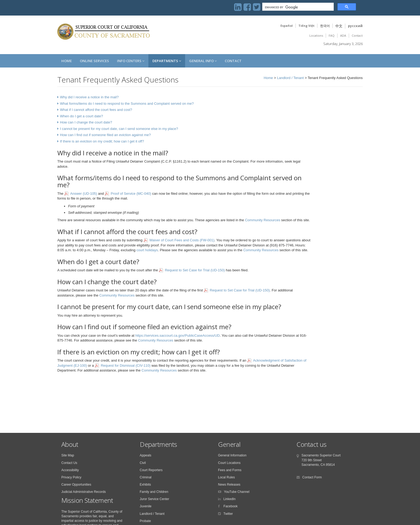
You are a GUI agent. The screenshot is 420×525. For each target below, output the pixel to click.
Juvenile (146, 506)
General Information (232, 455)
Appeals (146, 455)
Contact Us (69, 463)
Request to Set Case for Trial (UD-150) (195, 270)
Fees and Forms (230, 470)
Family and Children (154, 492)
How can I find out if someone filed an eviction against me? (105, 135)
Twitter (228, 514)
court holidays (147, 250)
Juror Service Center (155, 499)
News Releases (229, 485)
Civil (143, 463)
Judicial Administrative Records (84, 492)
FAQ (332, 35)
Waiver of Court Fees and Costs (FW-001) (182, 240)
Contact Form (312, 477)
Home (67, 61)
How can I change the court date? (86, 122)
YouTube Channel (237, 492)
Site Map (68, 455)
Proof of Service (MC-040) (131, 194)
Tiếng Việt (306, 26)
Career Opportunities (76, 485)
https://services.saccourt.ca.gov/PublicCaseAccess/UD (177, 335)
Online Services (94, 61)
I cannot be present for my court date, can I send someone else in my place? (119, 129)
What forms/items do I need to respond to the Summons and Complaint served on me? (127, 104)
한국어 (325, 26)
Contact (357, 35)
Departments (167, 61)
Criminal (146, 477)
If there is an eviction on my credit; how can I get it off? (102, 141)
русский (355, 26)
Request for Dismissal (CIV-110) (126, 365)
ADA (343, 35)
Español (287, 26)
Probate (145, 521)
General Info (203, 61)
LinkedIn (229, 499)
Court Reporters (151, 470)
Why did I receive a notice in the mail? (89, 97)
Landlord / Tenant (290, 78)
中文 (339, 26)
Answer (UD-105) (84, 194)
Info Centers (131, 61)
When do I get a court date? (81, 116)
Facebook (230, 506)
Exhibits (145, 485)
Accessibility (70, 470)
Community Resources (263, 220)
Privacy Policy (71, 477)
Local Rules (226, 477)
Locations (316, 35)
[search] (297, 7)
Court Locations (229, 463)
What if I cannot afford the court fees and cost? (96, 110)
